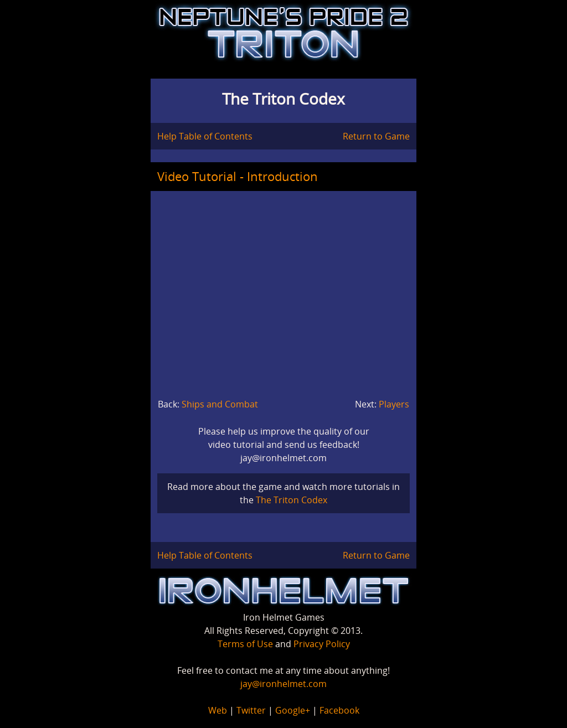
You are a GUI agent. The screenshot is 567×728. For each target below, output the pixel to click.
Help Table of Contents (205, 136)
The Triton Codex (292, 500)
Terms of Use (245, 644)
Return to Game (376, 136)
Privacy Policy (322, 644)
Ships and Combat (220, 404)
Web (218, 710)
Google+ (293, 710)
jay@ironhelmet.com (283, 684)
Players (394, 404)
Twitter (251, 710)
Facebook (339, 710)
